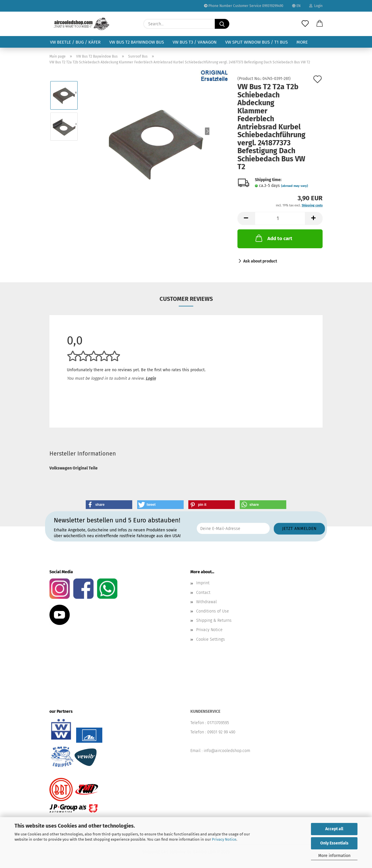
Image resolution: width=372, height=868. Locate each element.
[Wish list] (305, 24)
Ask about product (260, 261)
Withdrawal (206, 602)
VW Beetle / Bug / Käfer (75, 42)
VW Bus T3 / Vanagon (195, 42)
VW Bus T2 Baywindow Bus (137, 42)
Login (316, 6)
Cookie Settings (211, 639)
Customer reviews (186, 299)
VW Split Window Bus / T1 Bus (256, 42)
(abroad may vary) (295, 186)
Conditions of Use (213, 611)
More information (334, 856)
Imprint (203, 583)
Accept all (334, 829)
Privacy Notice (224, 839)
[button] (320, 24)
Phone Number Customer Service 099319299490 (244, 6)
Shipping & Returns (214, 620)
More (302, 42)
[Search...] (222, 24)
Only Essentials (334, 843)
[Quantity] (280, 218)
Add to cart (273, 238)
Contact (203, 593)
